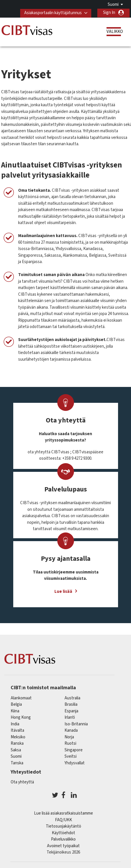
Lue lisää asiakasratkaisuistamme (63, 813)
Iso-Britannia (76, 724)
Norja (69, 737)
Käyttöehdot (63, 833)
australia (72, 698)
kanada (71, 730)
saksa (16, 750)
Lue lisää (63, 591)
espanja (71, 711)
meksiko (18, 737)
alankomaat (21, 698)
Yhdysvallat (75, 763)
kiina (15, 711)
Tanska (17, 763)
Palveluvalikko (63, 839)
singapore (74, 750)
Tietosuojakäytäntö (63, 826)
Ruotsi (70, 743)
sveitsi (71, 756)
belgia (16, 704)
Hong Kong (21, 717)
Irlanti (70, 717)
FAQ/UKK (63, 820)
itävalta (17, 730)
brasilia (71, 704)
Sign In (109, 13)
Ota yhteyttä (22, 782)
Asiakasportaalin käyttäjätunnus (52, 13)
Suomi (113, 4)
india (15, 724)
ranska (17, 743)
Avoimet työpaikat (63, 846)
